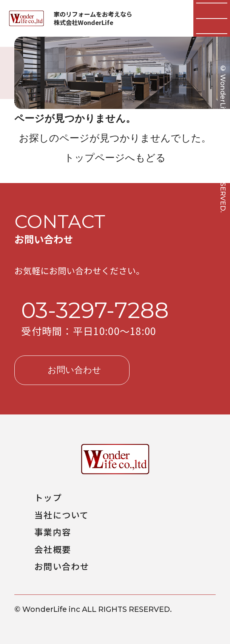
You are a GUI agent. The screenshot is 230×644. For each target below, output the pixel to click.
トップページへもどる (115, 158)
